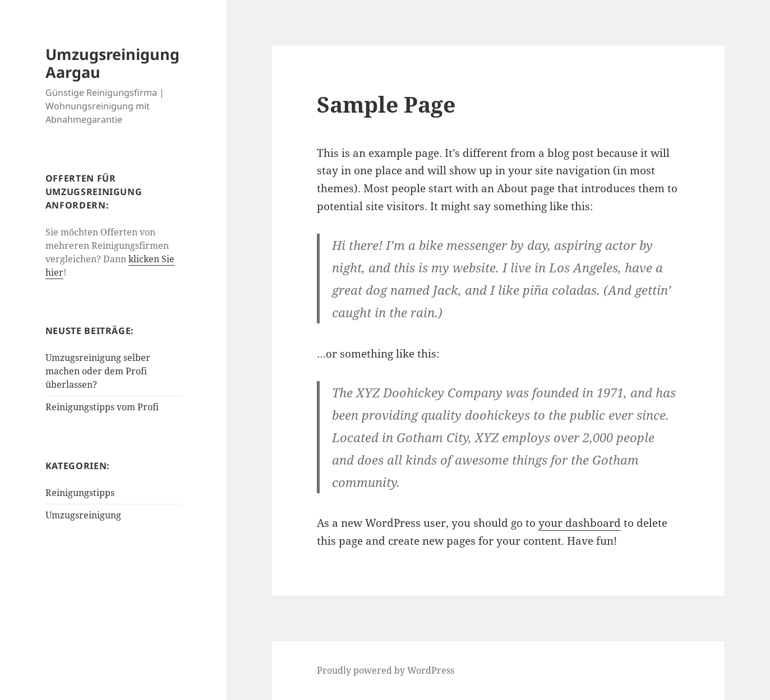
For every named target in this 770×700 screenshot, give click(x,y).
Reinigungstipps (80, 493)
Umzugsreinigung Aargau (112, 63)
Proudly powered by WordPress (386, 670)
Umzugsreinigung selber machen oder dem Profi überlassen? (98, 371)
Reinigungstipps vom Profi (102, 407)
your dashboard (580, 523)
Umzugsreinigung (83, 515)
